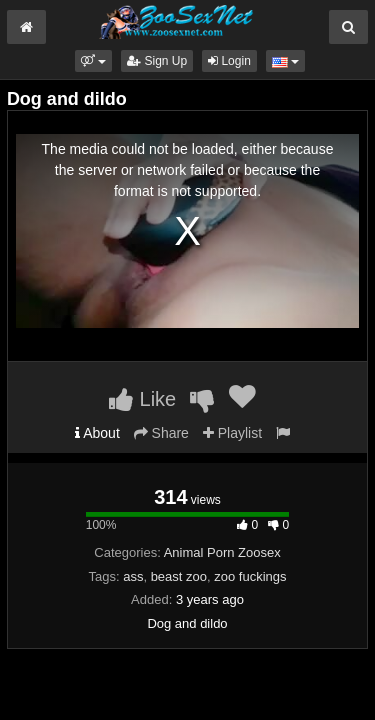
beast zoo (179, 576)
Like (142, 399)
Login (229, 61)
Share (161, 433)
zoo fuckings (250, 576)
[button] (93, 61)
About (97, 433)
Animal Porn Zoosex (222, 552)
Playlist (232, 433)
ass (133, 576)
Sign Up (157, 61)
